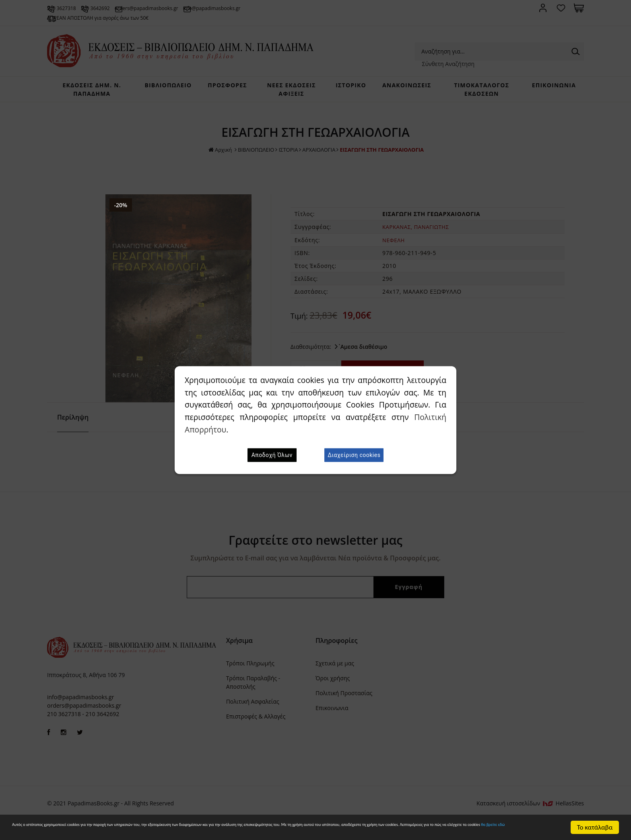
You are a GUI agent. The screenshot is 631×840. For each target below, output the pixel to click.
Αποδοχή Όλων (272, 455)
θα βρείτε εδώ (265, 831)
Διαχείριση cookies (354, 455)
